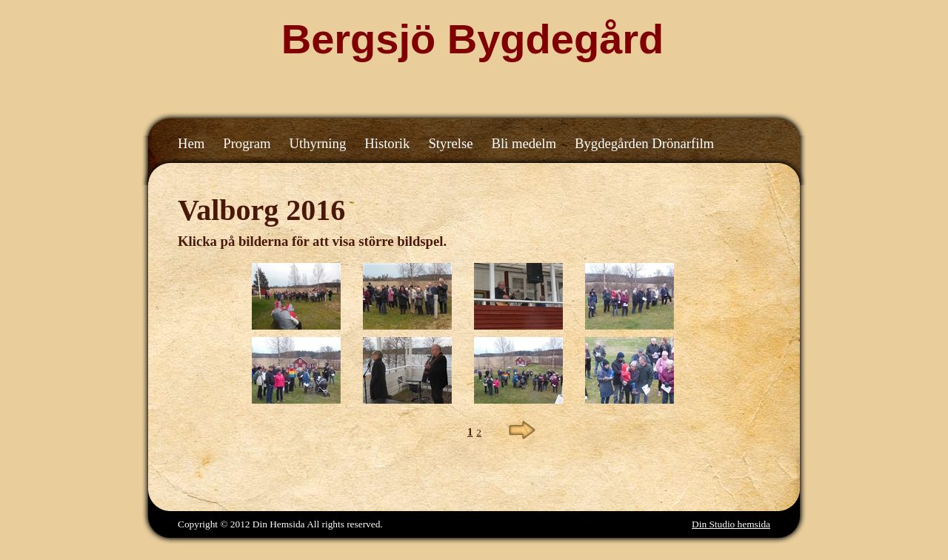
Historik (387, 143)
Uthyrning (318, 143)
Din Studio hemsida (731, 524)
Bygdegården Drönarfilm (644, 143)
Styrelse (450, 143)
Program (247, 143)
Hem (191, 143)
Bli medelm (524, 143)
